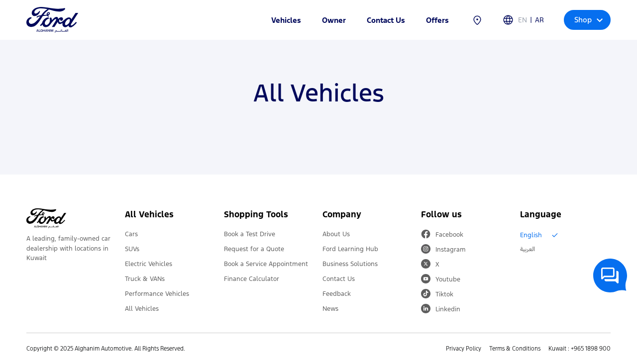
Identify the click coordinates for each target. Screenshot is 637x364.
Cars (131, 234)
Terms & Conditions (515, 349)
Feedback (337, 294)
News (330, 309)
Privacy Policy (464, 349)
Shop (588, 20)
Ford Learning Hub (350, 249)
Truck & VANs (145, 279)
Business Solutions (350, 264)
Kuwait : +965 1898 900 (580, 349)
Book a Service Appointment (266, 264)
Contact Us (386, 20)
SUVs (132, 249)
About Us (336, 234)
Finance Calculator (252, 279)
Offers (437, 20)
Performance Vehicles (157, 294)
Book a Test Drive (250, 234)
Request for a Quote (254, 249)
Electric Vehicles (149, 264)
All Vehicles (142, 309)
